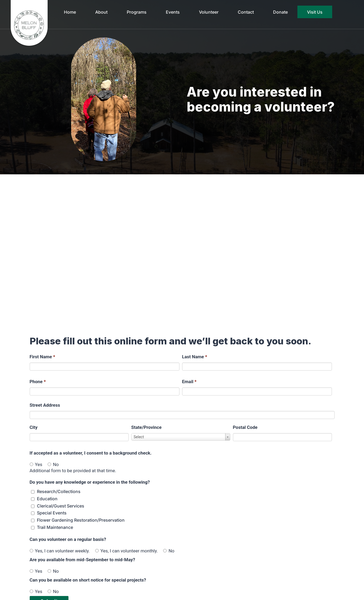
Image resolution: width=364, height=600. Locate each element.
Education (47, 499)
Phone (38, 382)
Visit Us (315, 12)
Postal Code (245, 427)
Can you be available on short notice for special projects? (88, 580)
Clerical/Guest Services (61, 506)
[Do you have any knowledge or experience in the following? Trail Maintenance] (33, 528)
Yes (36, 464)
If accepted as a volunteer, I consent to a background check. (91, 453)
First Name (43, 357)
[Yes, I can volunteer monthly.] (97, 551)
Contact (246, 12)
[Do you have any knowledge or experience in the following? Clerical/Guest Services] (33, 506)
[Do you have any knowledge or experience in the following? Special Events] (33, 513)
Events (173, 12)
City (34, 427)
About (101, 12)
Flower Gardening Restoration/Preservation (81, 520)
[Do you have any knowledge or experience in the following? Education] (33, 499)
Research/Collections (59, 491)
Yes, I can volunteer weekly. (60, 551)
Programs (137, 12)
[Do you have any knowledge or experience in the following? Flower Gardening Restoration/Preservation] (33, 520)
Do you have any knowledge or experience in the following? (90, 482)
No (53, 464)
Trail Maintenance (55, 527)
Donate (280, 12)
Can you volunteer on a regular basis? (68, 539)
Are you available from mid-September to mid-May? (83, 560)
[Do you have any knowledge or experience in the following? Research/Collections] (33, 492)
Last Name (195, 357)
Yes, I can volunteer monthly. (127, 551)
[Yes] (31, 464)
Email (189, 382)
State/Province (147, 427)
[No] (49, 464)
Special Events (52, 513)
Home (70, 12)
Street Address (45, 405)
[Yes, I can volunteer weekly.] (31, 551)
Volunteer (209, 12)
